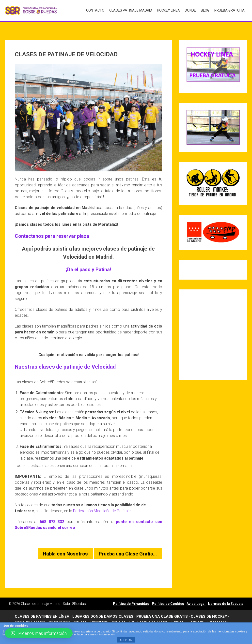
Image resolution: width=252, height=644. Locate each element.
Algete (53, 615)
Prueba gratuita (229, 10)
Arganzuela (99, 615)
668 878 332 (52, 515)
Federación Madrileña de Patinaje (102, 504)
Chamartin (23, 621)
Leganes (108, 621)
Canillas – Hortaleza (187, 615)
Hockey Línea (168, 10)
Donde (190, 10)
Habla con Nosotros (65, 547)
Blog (205, 10)
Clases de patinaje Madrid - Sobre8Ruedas (53, 597)
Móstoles (226, 621)
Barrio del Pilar (123, 615)
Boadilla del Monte (153, 615)
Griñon (72, 621)
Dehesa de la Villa (49, 621)
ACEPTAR (126, 640)
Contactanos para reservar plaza (52, 229)
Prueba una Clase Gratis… (128, 547)
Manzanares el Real (180, 621)
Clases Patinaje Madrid (131, 10)
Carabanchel (217, 615)
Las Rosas (89, 621)
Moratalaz (207, 621)
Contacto (95, 10)
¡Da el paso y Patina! (88, 263)
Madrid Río (127, 621)
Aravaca (80, 615)
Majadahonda (149, 621)
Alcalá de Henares (30, 615)
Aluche (64, 615)
